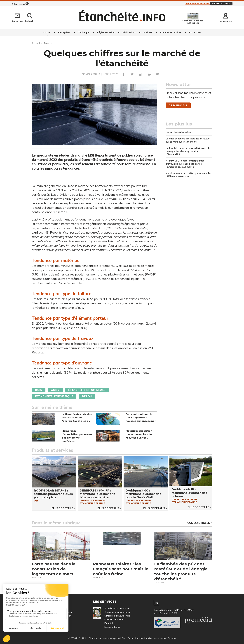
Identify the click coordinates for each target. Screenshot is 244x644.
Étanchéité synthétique (54, 396)
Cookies (172, 638)
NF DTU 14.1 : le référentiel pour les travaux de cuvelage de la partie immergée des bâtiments (185, 164)
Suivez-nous (20, 4)
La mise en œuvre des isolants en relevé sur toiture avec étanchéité (188, 140)
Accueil (36, 43)
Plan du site (95, 638)
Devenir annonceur (114, 619)
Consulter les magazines (117, 612)
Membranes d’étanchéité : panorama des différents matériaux (188, 175)
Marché (46, 32)
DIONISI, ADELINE (91, 74)
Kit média (109, 623)
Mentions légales (111, 638)
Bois (39, 390)
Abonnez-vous (221, 4)
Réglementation (106, 32)
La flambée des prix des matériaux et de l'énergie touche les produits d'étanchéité (188, 151)
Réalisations (129, 32)
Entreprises (64, 32)
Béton (87, 396)
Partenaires (195, 32)
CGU (124, 638)
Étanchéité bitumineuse (87, 390)
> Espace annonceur (198, 4)
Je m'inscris (178, 106)
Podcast (148, 32)
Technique (84, 32)
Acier (55, 390)
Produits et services (171, 32)
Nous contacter (112, 627)
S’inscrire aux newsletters (117, 616)
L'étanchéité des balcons (180, 132)
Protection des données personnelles (147, 638)
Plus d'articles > (199, 523)
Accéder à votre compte (117, 608)
